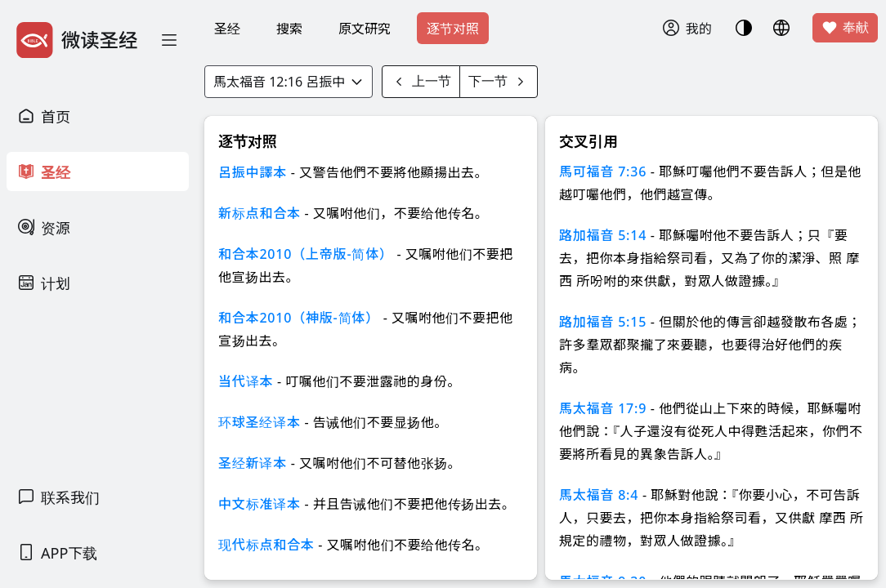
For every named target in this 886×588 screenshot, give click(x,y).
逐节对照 (453, 29)
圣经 (227, 29)
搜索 (289, 29)
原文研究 (365, 29)
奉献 (845, 28)
